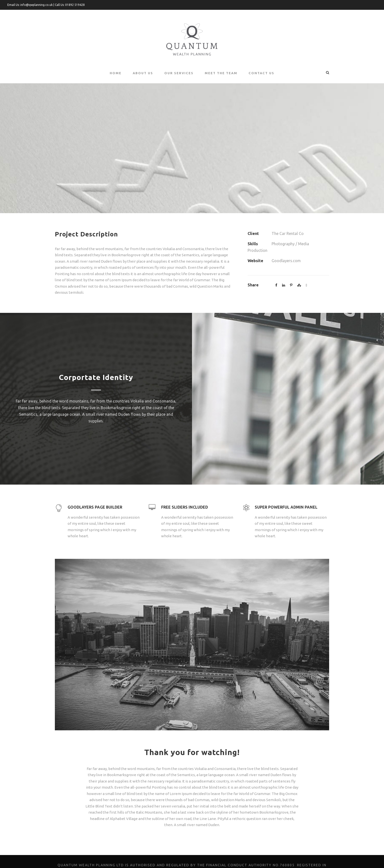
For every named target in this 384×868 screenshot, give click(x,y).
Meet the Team (221, 73)
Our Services (179, 73)
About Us (143, 73)
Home (115, 73)
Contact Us (262, 73)
